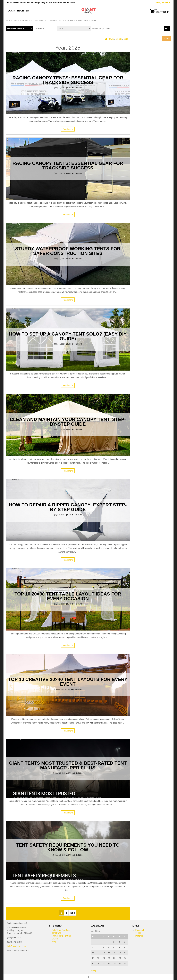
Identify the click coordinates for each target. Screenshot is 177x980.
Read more (68, 129)
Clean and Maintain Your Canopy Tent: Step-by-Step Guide (68, 422)
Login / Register (18, 11)
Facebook (140, 930)
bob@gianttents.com (16, 946)
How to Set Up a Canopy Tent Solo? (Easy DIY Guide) (68, 336)
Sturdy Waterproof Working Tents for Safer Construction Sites (68, 251)
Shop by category (16, 28)
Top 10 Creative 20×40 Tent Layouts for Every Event (68, 682)
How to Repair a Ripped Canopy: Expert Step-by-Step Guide (68, 507)
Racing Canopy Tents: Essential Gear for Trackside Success (68, 80)
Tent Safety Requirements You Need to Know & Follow (68, 847)
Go (167, 28)
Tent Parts (40, 20)
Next (72, 913)
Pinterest (139, 936)
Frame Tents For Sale (62, 20)
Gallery (83, 20)
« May (93, 970)
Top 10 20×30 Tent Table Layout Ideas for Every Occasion (68, 596)
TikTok (138, 933)
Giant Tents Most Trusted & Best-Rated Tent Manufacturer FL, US (68, 765)
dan (69, 88)
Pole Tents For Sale (18, 20)
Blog (94, 20)
